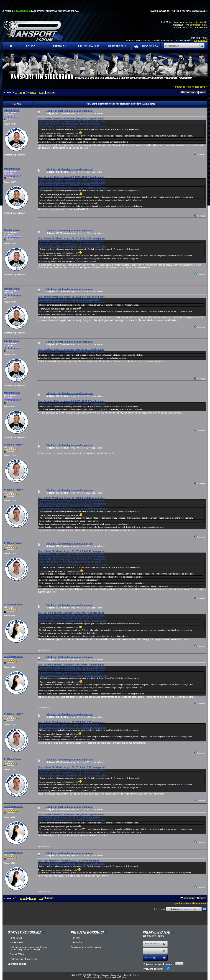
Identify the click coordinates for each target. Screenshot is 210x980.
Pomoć (31, 46)
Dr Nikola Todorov (13, 445)
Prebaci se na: (160, 909)
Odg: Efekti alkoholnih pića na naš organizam (69, 111)
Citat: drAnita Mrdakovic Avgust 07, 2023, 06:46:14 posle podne (71, 352)
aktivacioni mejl (198, 25)
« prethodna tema (182, 87)
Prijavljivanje (88, 46)
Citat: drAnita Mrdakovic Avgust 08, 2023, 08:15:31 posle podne (71, 121)
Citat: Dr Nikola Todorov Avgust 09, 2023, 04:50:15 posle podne (71, 177)
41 (35, 92)
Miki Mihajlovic (12, 110)
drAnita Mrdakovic (14, 605)
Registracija (117, 46)
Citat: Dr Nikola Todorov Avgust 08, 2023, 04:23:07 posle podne (71, 401)
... (18, 93)
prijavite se (182, 22)
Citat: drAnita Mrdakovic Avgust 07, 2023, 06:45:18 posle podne (73, 127)
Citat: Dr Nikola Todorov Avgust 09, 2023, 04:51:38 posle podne (71, 119)
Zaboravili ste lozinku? (154, 936)
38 (24, 92)
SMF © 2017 (88, 975)
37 (21, 92)
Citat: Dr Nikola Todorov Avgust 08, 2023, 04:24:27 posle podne (71, 349)
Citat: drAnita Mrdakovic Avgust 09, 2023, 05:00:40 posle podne (71, 551)
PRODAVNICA (145, 46)
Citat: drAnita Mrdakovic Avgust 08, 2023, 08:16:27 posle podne (71, 180)
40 (31, 92)
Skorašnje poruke (17, 964)
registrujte (198, 22)
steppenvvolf (201, 40)
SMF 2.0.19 (76, 975)
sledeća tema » (199, 87)
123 (41, 92)
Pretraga (59, 46)
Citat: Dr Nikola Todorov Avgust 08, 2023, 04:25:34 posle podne (72, 182)
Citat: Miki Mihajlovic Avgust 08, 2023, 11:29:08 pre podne (69, 124)
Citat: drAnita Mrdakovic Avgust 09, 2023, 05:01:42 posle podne (71, 498)
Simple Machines (102, 975)
